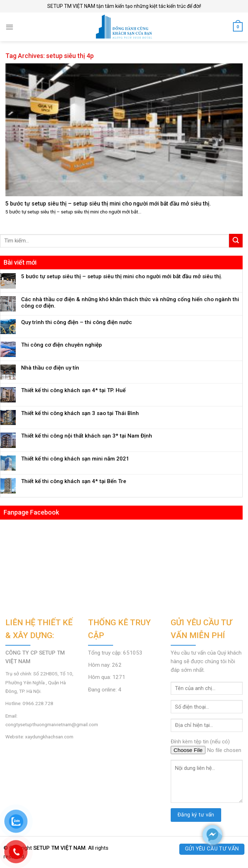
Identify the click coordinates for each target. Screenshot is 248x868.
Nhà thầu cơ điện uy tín (50, 368)
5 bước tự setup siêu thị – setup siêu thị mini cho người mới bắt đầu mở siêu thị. (122, 276)
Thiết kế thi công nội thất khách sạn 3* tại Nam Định (87, 436)
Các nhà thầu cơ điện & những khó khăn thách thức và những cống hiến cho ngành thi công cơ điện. (130, 303)
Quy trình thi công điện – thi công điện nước (77, 322)
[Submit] (236, 240)
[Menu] (9, 27)
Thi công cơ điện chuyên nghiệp (62, 345)
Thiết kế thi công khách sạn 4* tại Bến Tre (74, 481)
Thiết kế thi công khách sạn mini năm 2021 (75, 459)
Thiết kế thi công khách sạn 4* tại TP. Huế (73, 390)
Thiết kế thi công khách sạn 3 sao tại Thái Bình (80, 413)
